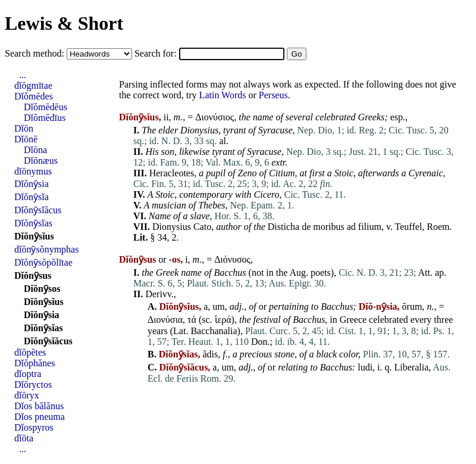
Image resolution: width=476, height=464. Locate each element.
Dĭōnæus (41, 161)
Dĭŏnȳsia (32, 184)
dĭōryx (27, 395)
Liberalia (412, 367)
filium (370, 227)
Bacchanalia (214, 331)
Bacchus (230, 273)
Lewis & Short (64, 23)
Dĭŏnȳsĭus (34, 236)
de (306, 227)
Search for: (157, 53)
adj (236, 306)
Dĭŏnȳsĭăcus (38, 210)
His (152, 152)
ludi (365, 367)
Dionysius (199, 130)
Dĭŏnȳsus (33, 275)
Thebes (212, 205)
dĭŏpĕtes (30, 352)
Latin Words (223, 95)
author (229, 227)
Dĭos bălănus (39, 406)
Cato (202, 227)
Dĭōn (24, 128)
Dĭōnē (26, 139)
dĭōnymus (33, 171)
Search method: (36, 53)
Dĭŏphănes (35, 363)
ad (351, 227)
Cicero (267, 194)
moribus (328, 227)
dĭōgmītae (33, 85)
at (303, 173)
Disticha (284, 227)
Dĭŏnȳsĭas (33, 223)
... (23, 75)
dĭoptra (28, 374)
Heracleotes (172, 173)
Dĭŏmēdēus (46, 107)
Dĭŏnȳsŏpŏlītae (43, 262)
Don (259, 342)
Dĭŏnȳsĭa (32, 197)
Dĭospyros (34, 427)
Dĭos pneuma (40, 417)
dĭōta (24, 438)
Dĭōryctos (33, 384)
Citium (282, 173)
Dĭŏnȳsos (42, 289)
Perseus (273, 95)
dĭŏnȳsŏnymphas (46, 249)
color (349, 354)
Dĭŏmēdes (34, 96)
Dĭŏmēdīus (45, 118)
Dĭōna (35, 150)
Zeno (248, 173)
